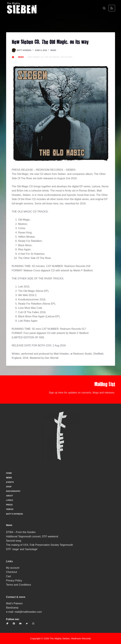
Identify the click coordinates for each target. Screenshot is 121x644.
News (53, 50)
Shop (9, 487)
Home (9, 473)
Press (9, 505)
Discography (13, 491)
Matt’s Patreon (15, 514)
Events (10, 482)
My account (13, 568)
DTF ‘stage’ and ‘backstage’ (22, 549)
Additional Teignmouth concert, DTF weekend (32, 536)
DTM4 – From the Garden (21, 532)
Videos (10, 509)
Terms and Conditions (19, 585)
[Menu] (112, 8)
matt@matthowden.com (28, 612)
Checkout (12, 572)
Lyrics (10, 500)
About (10, 496)
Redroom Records (81, 638)
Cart (9, 576)
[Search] (104, 8)
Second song (14, 541)
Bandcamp (12, 608)
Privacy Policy (14, 581)
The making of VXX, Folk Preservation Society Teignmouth (40, 545)
